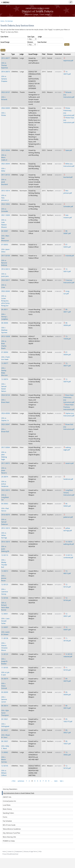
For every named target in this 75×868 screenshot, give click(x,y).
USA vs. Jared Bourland (6, 180)
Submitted (58, 54)
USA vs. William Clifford (5, 771)
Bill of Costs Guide (9, 825)
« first (13, 781)
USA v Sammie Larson (5, 697)
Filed (44, 54)
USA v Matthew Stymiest (5, 328)
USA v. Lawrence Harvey (5, 589)
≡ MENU (5, 2)
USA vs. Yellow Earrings (6, 533)
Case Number (42, 42)
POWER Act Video (9, 841)
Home (2, 21)
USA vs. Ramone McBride (6, 260)
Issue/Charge (5, 42)
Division (30, 42)
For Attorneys (9, 21)
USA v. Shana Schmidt (5, 683)
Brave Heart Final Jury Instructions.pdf (69, 407)
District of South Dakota (38, 12)
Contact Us (11, 851)
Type (13, 54)
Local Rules (7, 805)
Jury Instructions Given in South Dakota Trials (19, 793)
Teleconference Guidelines (12, 829)
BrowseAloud (14, 854)
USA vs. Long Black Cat (6, 495)
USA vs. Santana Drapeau (6, 76)
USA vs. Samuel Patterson (6, 519)
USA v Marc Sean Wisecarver (5, 236)
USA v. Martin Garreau (5, 757)
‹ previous (21, 781)
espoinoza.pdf (68, 61)
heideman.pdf (68, 479)
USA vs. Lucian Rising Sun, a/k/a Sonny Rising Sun (6, 298)
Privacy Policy (6, 854)
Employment (19, 851)
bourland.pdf (68, 177)
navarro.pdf (69, 463)
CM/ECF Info (7, 797)
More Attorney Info (9, 837)
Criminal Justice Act (9, 801)
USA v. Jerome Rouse (5, 576)
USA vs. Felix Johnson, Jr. (6, 195)
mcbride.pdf (70, 256)
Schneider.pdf (68, 206)
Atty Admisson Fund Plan (11, 833)
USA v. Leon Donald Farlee (5, 619)
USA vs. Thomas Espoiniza (6, 63)
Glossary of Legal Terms (30, 851)
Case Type (31, 37)
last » (62, 781)
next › (56, 781)
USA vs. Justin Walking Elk (6, 546)
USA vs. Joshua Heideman (5, 481)
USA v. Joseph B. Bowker (5, 659)
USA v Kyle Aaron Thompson (5, 710)
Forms (5, 817)
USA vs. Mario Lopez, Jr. (6, 155)
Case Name (4, 37)
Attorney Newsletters (10, 789)
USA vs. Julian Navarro (6, 468)
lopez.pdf (69, 150)
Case (3, 54)
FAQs (40, 851)
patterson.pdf (68, 517)
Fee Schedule (7, 821)
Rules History (7, 809)
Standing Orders (8, 813)
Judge (40, 37)
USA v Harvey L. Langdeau (5, 314)
